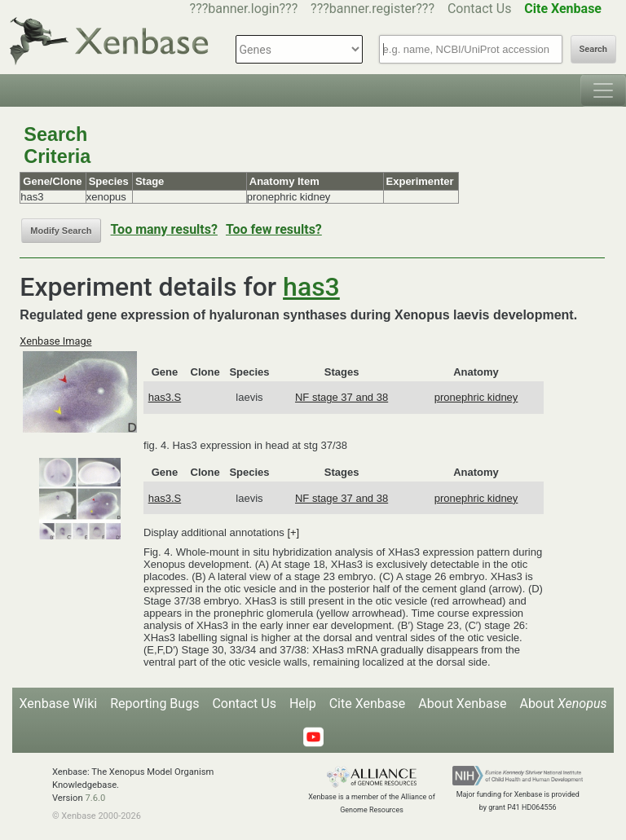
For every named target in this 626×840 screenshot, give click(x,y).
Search (593, 49)
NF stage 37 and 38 (342, 397)
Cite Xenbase (368, 704)
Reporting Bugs (154, 704)
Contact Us (480, 9)
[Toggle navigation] (603, 90)
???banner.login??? (244, 9)
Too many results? (164, 229)
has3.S (165, 397)
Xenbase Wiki (59, 704)
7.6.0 (95, 798)
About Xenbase (462, 704)
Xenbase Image (55, 341)
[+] (293, 532)
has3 (311, 287)
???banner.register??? (373, 9)
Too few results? (274, 229)
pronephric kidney (476, 397)
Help (303, 704)
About (563, 704)
